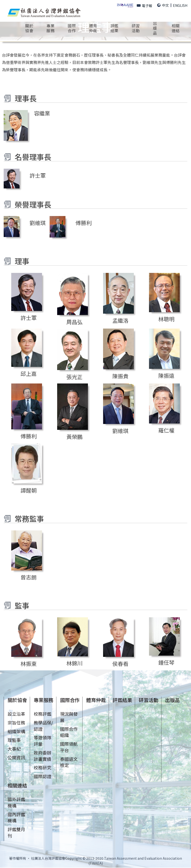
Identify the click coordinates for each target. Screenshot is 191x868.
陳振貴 (120, 376)
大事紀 (14, 749)
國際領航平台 (69, 747)
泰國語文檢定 (69, 762)
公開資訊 (16, 757)
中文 (163, 5)
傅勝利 (84, 223)
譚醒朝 (29, 490)
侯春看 (120, 663)
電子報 (144, 6)
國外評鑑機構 (16, 802)
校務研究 (42, 767)
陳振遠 (166, 375)
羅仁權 (166, 430)
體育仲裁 (93, 28)
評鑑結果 (114, 28)
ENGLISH (180, 5)
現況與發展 (69, 717)
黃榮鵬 (74, 436)
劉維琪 (38, 223)
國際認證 (42, 776)
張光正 (74, 377)
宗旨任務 (16, 723)
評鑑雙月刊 (16, 832)
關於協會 (17, 700)
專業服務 (43, 700)
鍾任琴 (166, 662)
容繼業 (42, 113)
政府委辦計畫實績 (42, 756)
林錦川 (74, 663)
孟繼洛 (120, 320)
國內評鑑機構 (16, 817)
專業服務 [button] (50, 28)
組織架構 (16, 731)
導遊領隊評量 (42, 741)
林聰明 (166, 319)
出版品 (172, 700)
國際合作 (70, 700)
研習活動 (149, 700)
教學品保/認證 (43, 726)
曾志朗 (29, 577)
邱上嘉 (29, 373)
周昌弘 (74, 322)
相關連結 (17, 785)
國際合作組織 (69, 732)
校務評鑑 (42, 714)
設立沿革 (16, 714)
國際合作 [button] (72, 28)
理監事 (14, 740)
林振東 (29, 663)
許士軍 (38, 175)
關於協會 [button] (29, 28)
